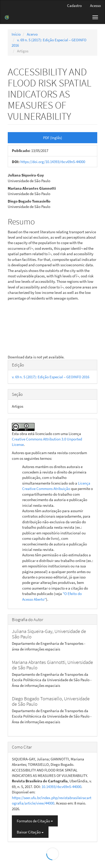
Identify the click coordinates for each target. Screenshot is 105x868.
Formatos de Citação (35, 821)
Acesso (95, 6)
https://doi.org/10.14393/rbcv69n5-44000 (53, 162)
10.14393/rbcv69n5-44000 (61, 787)
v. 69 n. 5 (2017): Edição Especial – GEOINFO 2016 (51, 377)
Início (16, 34)
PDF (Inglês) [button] (53, 138)
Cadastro (74, 6)
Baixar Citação (30, 832)
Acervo (32, 34)
